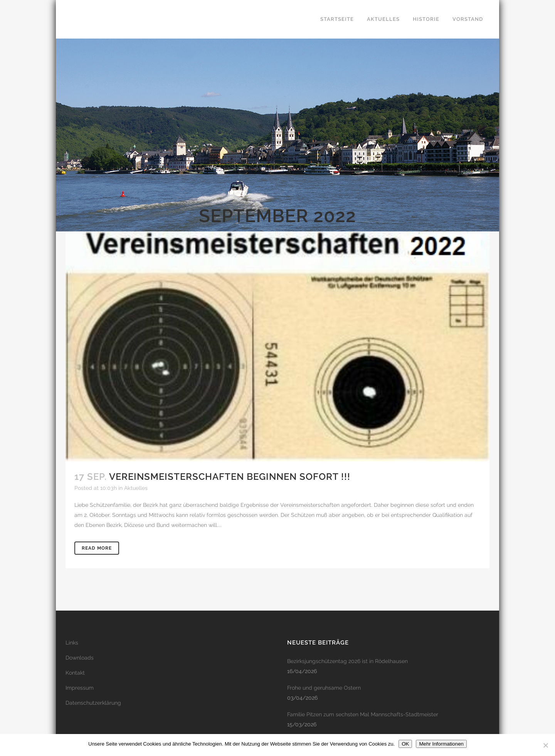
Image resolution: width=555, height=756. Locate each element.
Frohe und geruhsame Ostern (324, 688)
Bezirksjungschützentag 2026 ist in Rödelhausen (347, 661)
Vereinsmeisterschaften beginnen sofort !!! (230, 477)
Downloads (80, 658)
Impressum (80, 688)
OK (405, 744)
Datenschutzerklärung (93, 703)
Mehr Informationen (441, 744)
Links (72, 643)
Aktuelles (136, 488)
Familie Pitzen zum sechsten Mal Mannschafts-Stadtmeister (363, 714)
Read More (97, 548)
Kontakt (75, 673)
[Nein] (545, 745)
